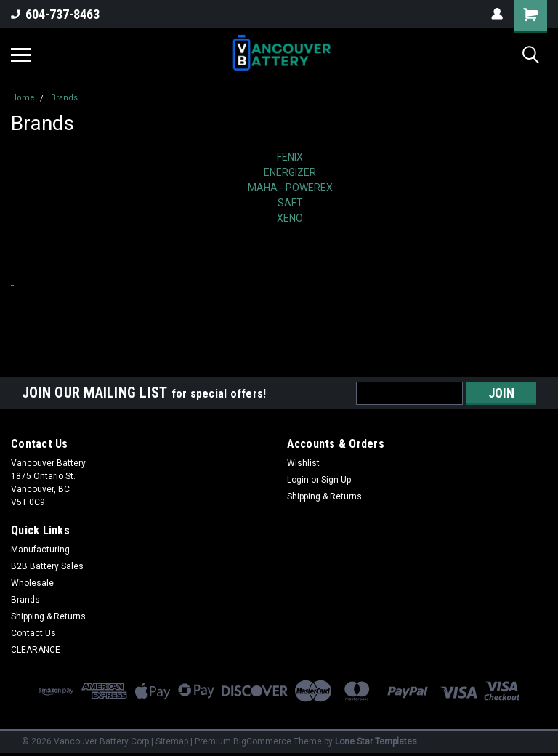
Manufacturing (40, 550)
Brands (64, 98)
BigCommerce (262, 741)
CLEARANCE (36, 650)
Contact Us (33, 633)
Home (23, 98)
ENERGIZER (290, 172)
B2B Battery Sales (47, 566)
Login (298, 480)
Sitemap (172, 741)
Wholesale (32, 583)
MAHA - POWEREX (290, 188)
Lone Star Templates (376, 741)
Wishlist (303, 463)
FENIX (290, 157)
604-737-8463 (55, 14)
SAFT (290, 203)
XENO (290, 218)
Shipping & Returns (324, 496)
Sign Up (336, 480)
